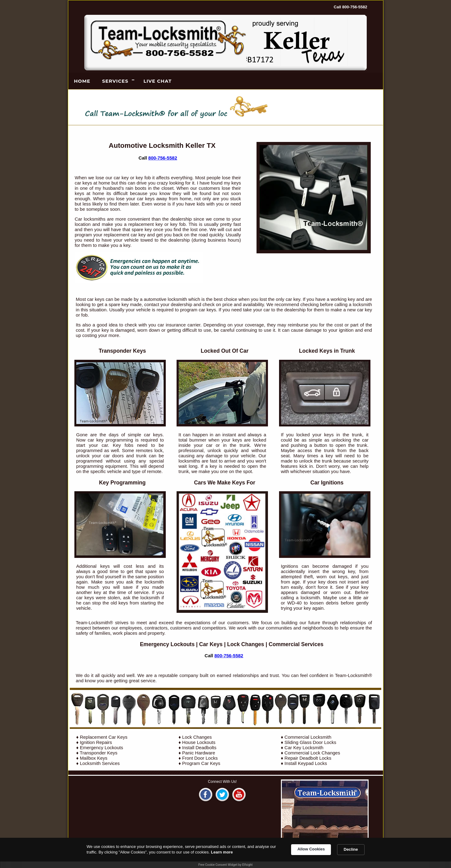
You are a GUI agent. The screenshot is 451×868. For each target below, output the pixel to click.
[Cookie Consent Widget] (225, 853)
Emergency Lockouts (167, 644)
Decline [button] (351, 849)
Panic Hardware (199, 753)
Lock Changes (246, 644)
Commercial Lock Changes (312, 753)
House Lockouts (199, 742)
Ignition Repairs (96, 742)
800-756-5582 (163, 158)
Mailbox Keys (94, 758)
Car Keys (211, 644)
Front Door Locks (200, 758)
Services (115, 81)
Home (82, 81)
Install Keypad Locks (306, 763)
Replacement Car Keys (104, 737)
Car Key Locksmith (304, 748)
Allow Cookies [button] (311, 849)
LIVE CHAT (158, 81)
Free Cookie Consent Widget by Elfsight (226, 865)
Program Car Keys (201, 763)
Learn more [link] (222, 852)
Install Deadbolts (199, 748)
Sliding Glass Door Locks (311, 742)
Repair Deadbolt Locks (308, 758)
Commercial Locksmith (308, 737)
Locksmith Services (100, 763)
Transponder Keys (98, 753)
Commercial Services (296, 644)
